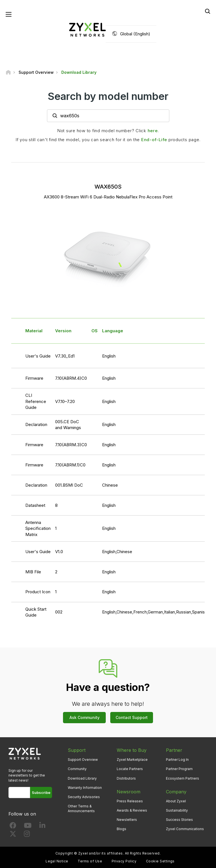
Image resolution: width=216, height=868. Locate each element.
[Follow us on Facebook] (13, 827)
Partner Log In (177, 760)
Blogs (121, 829)
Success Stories (179, 820)
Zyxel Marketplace (132, 760)
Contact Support (132, 717)
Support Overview (83, 760)
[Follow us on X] (13, 835)
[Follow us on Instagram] (27, 835)
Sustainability (177, 810)
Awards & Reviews (132, 810)
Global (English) (135, 34)
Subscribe (41, 793)
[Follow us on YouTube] (28, 827)
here (153, 131)
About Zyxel (176, 801)
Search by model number (108, 96)
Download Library (82, 778)
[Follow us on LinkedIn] (42, 827)
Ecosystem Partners (183, 778)
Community (77, 769)
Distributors (126, 778)
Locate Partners (130, 769)
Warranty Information (85, 788)
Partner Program (179, 769)
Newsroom (129, 792)
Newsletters (127, 820)
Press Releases (130, 801)
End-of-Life (154, 140)
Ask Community (85, 717)
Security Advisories (84, 797)
